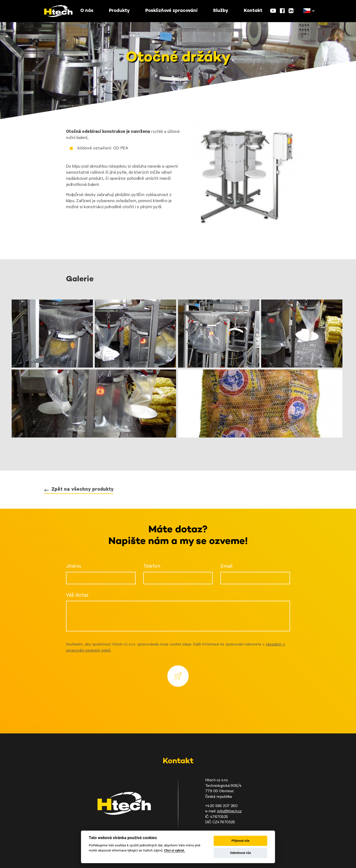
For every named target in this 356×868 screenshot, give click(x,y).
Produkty (119, 11)
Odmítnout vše (241, 853)
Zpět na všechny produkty (82, 490)
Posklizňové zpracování (171, 11)
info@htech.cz (229, 811)
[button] (307, 11)
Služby (221, 11)
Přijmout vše (241, 841)
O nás (87, 11)
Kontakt (253, 11)
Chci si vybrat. (175, 850)
